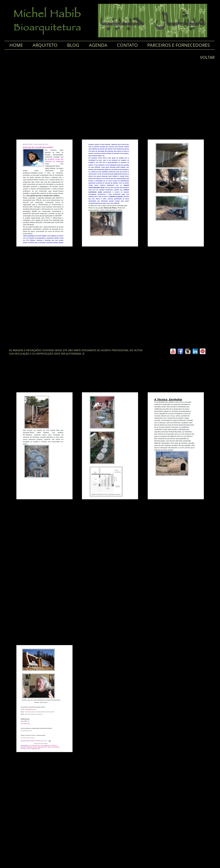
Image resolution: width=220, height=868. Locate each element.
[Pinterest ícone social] (203, 351)
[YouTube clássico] (173, 351)
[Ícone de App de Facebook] (180, 351)
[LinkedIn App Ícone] (195, 351)
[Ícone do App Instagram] (188, 351)
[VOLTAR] (206, 58)
